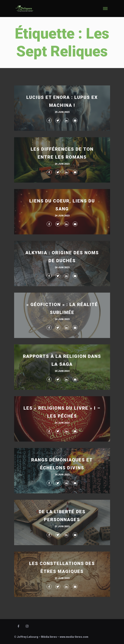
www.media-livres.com (74, 637)
